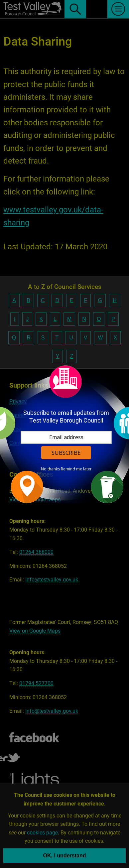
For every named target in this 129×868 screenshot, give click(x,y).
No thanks (50, 469)
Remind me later (76, 469)
